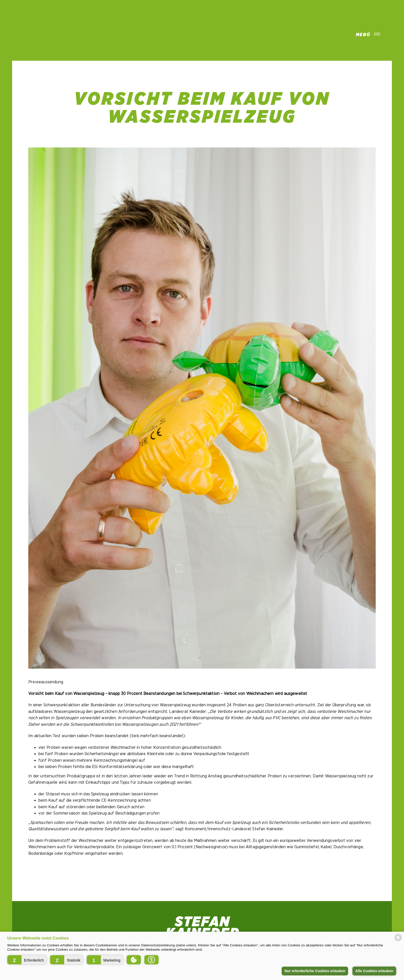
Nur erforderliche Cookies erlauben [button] (315, 971)
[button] (27, 960)
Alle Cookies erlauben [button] (374, 971)
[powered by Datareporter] (398, 941)
